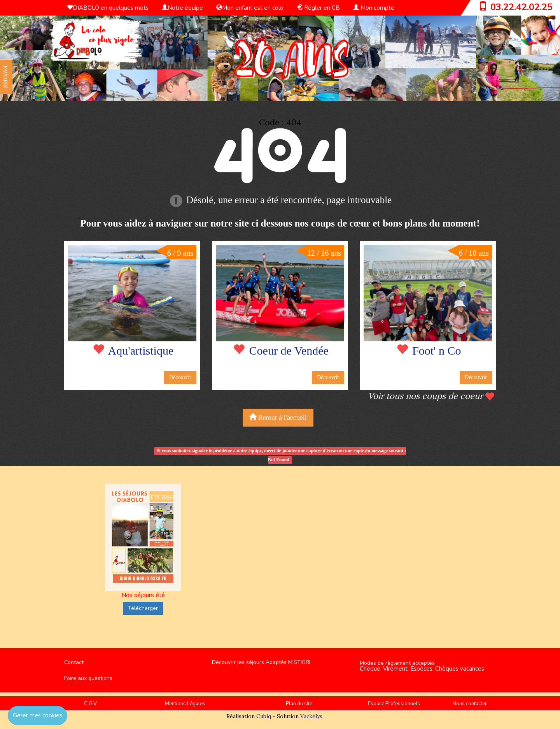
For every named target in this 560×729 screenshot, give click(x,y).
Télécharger (143, 608)
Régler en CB (318, 8)
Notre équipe (182, 8)
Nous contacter (470, 704)
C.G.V (90, 704)
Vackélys (311, 716)
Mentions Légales (185, 704)
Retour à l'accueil (278, 417)
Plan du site (299, 704)
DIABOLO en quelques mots (108, 8)
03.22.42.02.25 (521, 7)
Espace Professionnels (394, 704)
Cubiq (264, 716)
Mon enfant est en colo (250, 8)
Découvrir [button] (180, 377)
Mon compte (374, 8)
